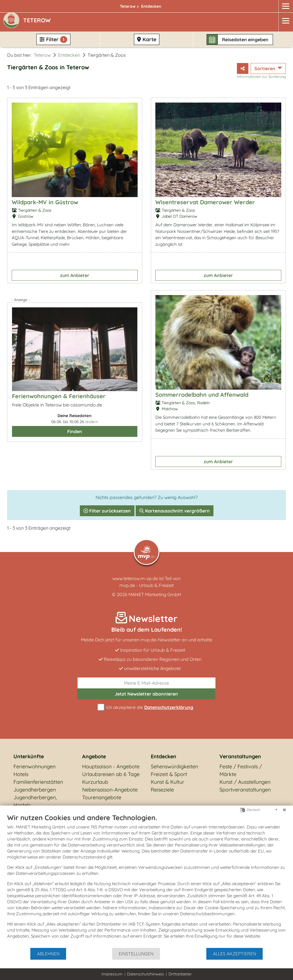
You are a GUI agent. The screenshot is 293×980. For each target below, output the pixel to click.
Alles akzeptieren (234, 954)
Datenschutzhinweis (145, 974)
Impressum (112, 974)
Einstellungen (136, 954)
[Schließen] (284, 810)
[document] (146, 880)
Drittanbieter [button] (180, 974)
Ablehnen (48, 954)
